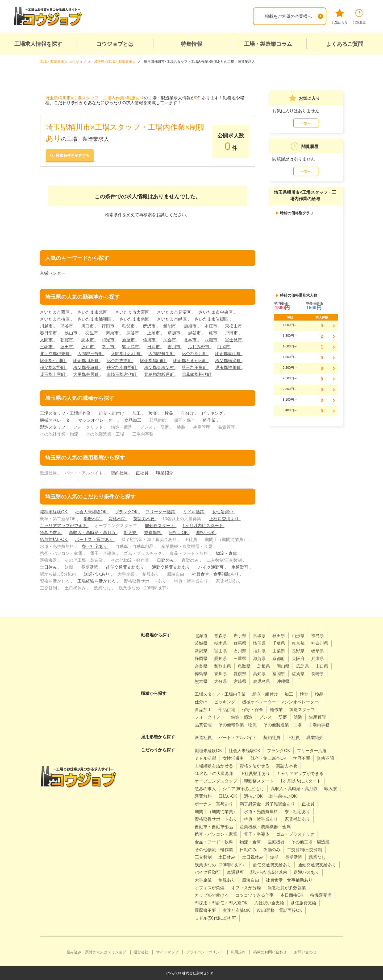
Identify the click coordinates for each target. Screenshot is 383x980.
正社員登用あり (224, 518)
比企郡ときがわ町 (191, 360)
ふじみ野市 (199, 347)
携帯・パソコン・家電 (216, 834)
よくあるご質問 (345, 44)
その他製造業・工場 (282, 725)
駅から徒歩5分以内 (269, 872)
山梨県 (279, 651)
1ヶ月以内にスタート (203, 525)
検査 (153, 413)
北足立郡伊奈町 (55, 353)
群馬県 (240, 643)
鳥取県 (244, 666)
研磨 (283, 717)
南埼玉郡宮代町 (122, 374)
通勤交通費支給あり (172, 567)
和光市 (109, 340)
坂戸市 (88, 347)
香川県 (220, 673)
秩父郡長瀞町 (86, 367)
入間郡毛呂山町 (126, 353)
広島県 (302, 666)
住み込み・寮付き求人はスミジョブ (96, 952)
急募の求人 (51, 532)
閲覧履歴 (359, 17)
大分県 (220, 681)
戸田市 (232, 333)
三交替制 (203, 857)
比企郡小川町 (53, 360)
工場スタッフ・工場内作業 (66, 413)
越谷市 (195, 333)
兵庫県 (318, 658)
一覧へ (306, 123)
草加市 (174, 333)
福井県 (259, 651)
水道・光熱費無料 (261, 811)
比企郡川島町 (86, 360)
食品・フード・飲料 (214, 842)
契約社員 (120, 473)
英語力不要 (144, 518)
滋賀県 (259, 658)
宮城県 (259, 635)
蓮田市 (67, 347)
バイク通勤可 (211, 567)
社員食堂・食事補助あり (216, 574)
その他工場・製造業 (310, 842)
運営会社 (141, 952)
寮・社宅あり (95, 546)
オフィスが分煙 (246, 887)
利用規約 (238, 952)
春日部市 (49, 333)
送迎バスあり (97, 574)
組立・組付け (112, 413)
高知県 (259, 673)
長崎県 (318, 673)
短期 (274, 857)
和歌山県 (223, 666)
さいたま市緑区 (172, 319)
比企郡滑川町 (195, 353)
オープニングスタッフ (216, 781)
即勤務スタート (160, 525)
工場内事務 (319, 725)
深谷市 (133, 333)
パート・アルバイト (238, 737)
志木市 (88, 340)
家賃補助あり (297, 819)
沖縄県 (283, 681)
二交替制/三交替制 (305, 849)
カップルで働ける (212, 895)
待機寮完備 (321, 895)
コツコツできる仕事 (255, 895)
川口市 (88, 326)
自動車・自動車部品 (214, 827)
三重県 (240, 658)
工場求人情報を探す (38, 44)
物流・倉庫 (227, 553)
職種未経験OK (54, 512)
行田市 (109, 326)
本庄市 (211, 326)
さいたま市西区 (55, 312)
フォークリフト (210, 717)
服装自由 (251, 880)
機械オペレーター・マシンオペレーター (79, 420)
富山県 (220, 651)
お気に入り (340, 17)
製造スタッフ (53, 427)
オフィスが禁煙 (210, 887)
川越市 (47, 326)
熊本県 (201, 681)
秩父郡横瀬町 (228, 360)
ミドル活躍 (194, 512)
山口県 (322, 666)
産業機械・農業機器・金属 (265, 827)
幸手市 (109, 347)
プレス (265, 717)
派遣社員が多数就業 (287, 887)
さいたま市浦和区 (95, 319)
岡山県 (283, 666)
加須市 (191, 326)
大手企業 (203, 880)
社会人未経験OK (91, 512)
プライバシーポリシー (205, 952)
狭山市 (72, 333)
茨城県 (201, 643)
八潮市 (211, 340)
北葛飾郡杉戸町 (160, 374)
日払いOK (179, 532)
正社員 (143, 473)
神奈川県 (320, 643)
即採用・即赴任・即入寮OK (221, 903)
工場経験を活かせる (97, 581)
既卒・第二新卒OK (268, 758)
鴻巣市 (113, 333)
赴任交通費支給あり (126, 567)
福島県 (318, 635)
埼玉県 (259, 643)
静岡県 (201, 658)
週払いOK (206, 532)
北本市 (191, 340)
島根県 (264, 666)
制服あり (227, 880)
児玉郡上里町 (53, 374)
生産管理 (317, 717)
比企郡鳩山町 (153, 360)
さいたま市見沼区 (174, 312)
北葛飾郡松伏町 (197, 374)
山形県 (298, 635)
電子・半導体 (257, 834)
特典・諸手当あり (261, 819)
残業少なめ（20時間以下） (220, 865)
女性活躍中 (223, 512)
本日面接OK (292, 895)
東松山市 (234, 326)
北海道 (201, 635)
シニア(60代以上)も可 (243, 788)
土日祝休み (253, 857)
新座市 (129, 340)
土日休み (49, 567)
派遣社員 (203, 737)
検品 (169, 413)
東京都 (298, 643)
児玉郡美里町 (195, 367)
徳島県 (201, 673)
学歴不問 (93, 518)
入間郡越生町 (162, 353)
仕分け (188, 413)
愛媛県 (240, 673)
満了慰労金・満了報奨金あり (267, 804)
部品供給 (227, 709)
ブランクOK (127, 512)
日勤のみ (166, 560)
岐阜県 (318, 651)
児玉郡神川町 (228, 367)
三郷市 (47, 347)
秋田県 (279, 635)
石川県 (240, 651)
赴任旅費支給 (303, 903)
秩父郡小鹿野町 (122, 367)
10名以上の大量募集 (214, 773)
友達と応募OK (236, 910)
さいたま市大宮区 (133, 312)
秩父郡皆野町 (53, 367)
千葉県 (279, 643)
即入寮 (131, 532)
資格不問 (118, 518)
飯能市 (170, 326)
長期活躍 (90, 567)
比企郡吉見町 (120, 360)
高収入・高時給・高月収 (93, 532)
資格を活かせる (255, 766)
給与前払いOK (54, 539)
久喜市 (170, 340)
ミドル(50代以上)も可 (215, 918)
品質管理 (203, 725)
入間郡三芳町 (91, 353)
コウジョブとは (115, 44)
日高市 (154, 347)
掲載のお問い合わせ (270, 952)
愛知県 (220, 658)
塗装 (298, 717)
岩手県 (240, 635)
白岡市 (224, 347)
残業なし (317, 857)
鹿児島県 (261, 681)
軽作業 (210, 420)
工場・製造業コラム (268, 44)
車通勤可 (240, 567)
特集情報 (191, 44)
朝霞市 (67, 340)
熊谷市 (67, 326)
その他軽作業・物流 (238, 725)
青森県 (220, 635)
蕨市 (214, 333)
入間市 (47, 340)
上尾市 (154, 333)
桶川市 (150, 340)
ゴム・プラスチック (295, 834)
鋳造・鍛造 (242, 717)
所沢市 (150, 326)
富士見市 (234, 340)
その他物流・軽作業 (214, 849)
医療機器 (276, 842)
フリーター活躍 (161, 512)
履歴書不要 (205, 910)
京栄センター (53, 273)
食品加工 (133, 420)
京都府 (279, 658)
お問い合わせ (305, 952)
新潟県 (201, 651)
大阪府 (298, 658)
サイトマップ (167, 952)
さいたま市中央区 (216, 312)
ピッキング (213, 413)
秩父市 (129, 326)
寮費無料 (153, 532)
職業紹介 (165, 473)
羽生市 (92, 333)
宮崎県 (240, 681)
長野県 (298, 651)
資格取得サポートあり (216, 819)
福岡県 (279, 673)
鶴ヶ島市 (131, 347)
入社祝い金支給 (269, 903)
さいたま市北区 (93, 312)
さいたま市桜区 (55, 319)
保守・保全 (253, 709)
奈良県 (201, 666)
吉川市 (174, 347)
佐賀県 (298, 673)
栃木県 (220, 643)
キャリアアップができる (64, 525)
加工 (137, 413)
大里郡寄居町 (86, 374)
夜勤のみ (272, 849)
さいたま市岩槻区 (212, 319)
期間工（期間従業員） (216, 811)
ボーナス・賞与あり (95, 539)
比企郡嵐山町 (228, 353)
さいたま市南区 (135, 319)
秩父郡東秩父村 (160, 367)
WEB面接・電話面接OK (280, 910)
